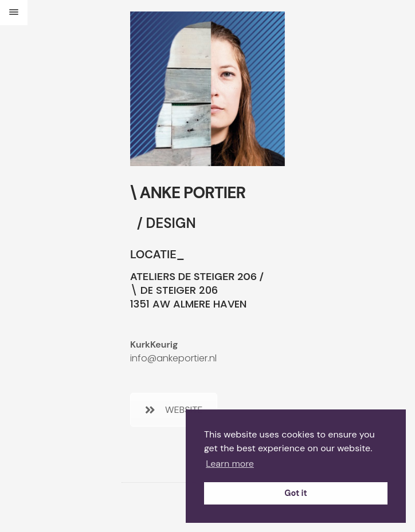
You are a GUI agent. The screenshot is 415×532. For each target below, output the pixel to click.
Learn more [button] (230, 464)
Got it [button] (295, 493)
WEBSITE (174, 410)
